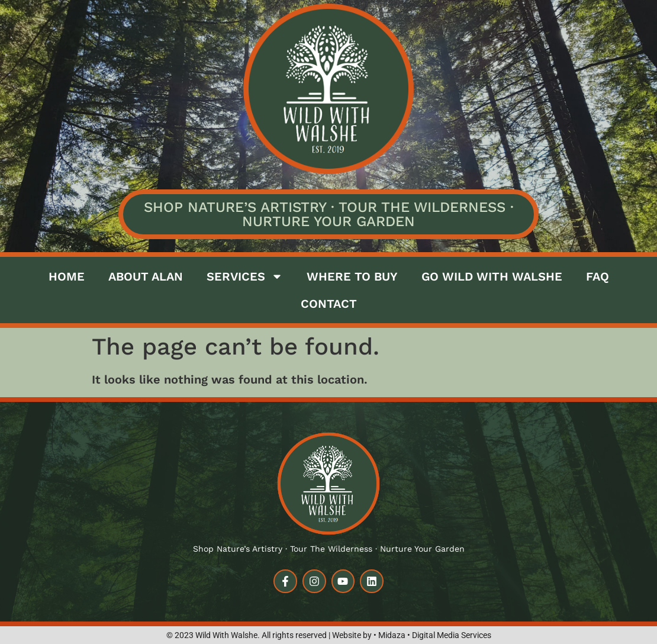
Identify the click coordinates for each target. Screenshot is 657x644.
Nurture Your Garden (328, 221)
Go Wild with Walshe (492, 276)
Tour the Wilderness (422, 207)
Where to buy (352, 276)
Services (245, 276)
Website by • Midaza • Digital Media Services (412, 635)
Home (67, 276)
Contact (329, 304)
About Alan (146, 276)
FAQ (598, 276)
